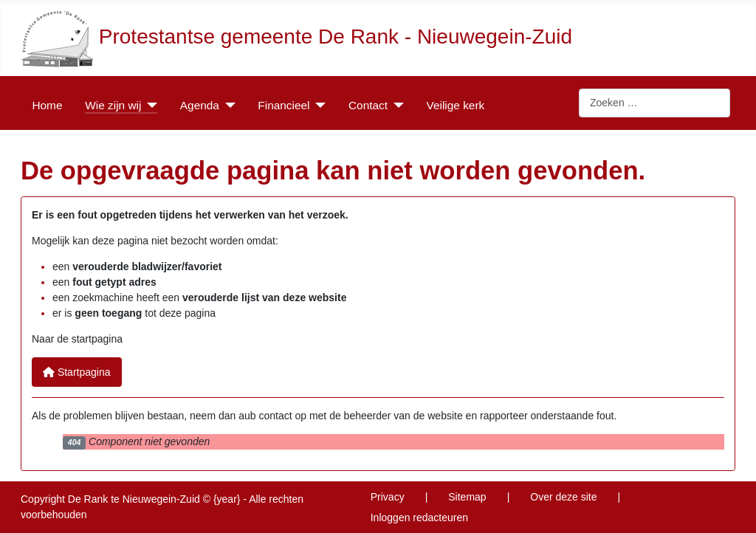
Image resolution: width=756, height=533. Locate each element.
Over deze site (563, 497)
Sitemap (467, 497)
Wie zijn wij (113, 105)
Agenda (200, 105)
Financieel (283, 105)
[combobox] (654, 103)
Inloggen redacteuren (419, 517)
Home (47, 105)
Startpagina (77, 372)
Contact (368, 105)
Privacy (388, 497)
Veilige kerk (456, 105)
